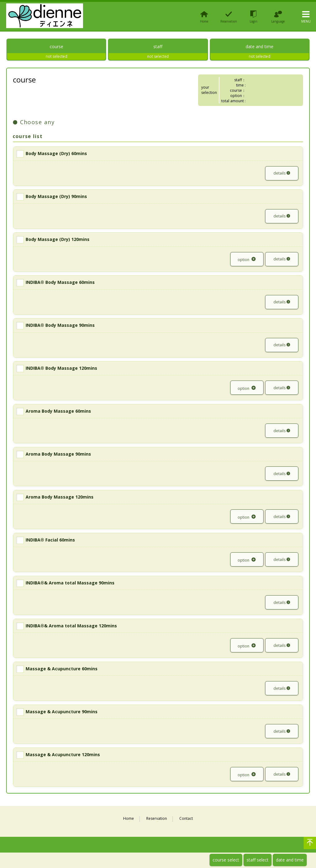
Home (129, 822)
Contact (186, 822)
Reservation (157, 822)
